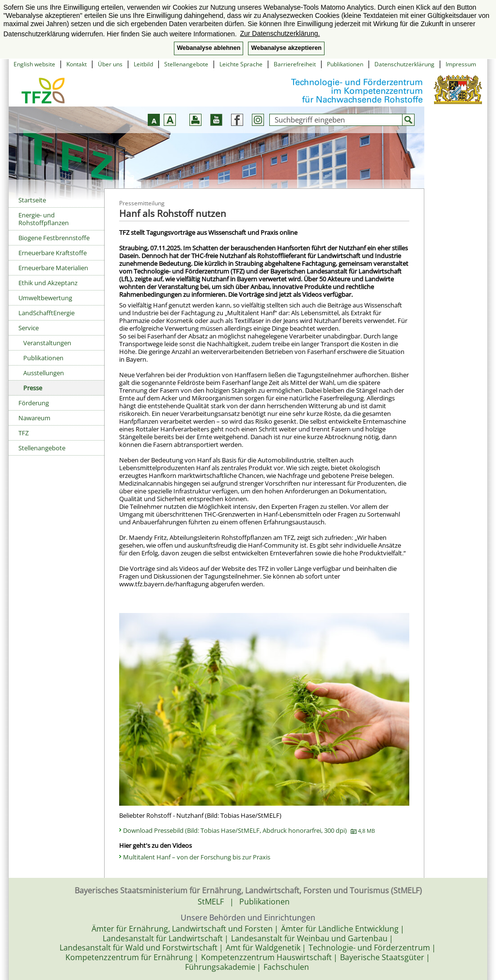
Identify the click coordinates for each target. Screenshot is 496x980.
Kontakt (77, 64)
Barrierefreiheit (295, 64)
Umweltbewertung (45, 298)
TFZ (23, 433)
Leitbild (143, 64)
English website (34, 64)
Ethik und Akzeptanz (48, 283)
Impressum (461, 64)
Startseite (32, 200)
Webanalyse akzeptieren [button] (286, 48)
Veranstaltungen (47, 343)
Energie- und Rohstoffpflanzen (44, 219)
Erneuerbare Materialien (53, 268)
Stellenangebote (186, 64)
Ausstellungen (44, 373)
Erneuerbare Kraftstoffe (53, 253)
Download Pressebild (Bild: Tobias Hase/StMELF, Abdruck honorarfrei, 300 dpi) (249, 830)
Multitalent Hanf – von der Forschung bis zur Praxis (197, 857)
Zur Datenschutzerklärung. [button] (280, 33)
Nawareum (34, 418)
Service (29, 328)
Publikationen (345, 64)
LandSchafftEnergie (46, 313)
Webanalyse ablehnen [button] (209, 48)
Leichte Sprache (241, 64)
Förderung (34, 403)
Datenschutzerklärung (404, 64)
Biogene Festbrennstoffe (54, 238)
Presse (33, 388)
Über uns (110, 64)
